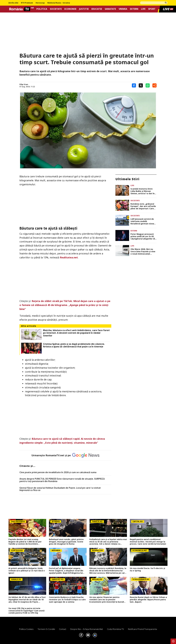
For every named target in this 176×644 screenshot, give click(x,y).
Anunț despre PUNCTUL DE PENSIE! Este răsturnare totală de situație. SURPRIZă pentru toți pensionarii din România (62, 480)
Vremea (123, 9)
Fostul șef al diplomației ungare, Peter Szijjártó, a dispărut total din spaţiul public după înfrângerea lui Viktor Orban (66, 571)
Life (143, 9)
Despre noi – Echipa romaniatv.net (87, 629)
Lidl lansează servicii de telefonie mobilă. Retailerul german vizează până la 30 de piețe (143, 221)
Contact (63, 629)
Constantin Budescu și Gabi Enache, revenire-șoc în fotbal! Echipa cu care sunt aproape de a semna (67, 600)
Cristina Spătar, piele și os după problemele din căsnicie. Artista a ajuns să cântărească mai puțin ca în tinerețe (74, 345)
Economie (70, 9)
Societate (56, 9)
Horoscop (40, 3)
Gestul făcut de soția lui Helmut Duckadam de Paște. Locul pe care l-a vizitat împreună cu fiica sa (60, 489)
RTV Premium (27, 3)
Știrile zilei (13, 3)
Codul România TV (115, 629)
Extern (134, 9)
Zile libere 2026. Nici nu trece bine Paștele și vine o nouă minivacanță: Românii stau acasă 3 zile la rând (143, 252)
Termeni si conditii (46, 629)
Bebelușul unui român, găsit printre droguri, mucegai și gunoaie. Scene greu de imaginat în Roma (66, 542)
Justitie (84, 9)
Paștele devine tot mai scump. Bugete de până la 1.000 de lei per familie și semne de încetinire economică (25, 542)
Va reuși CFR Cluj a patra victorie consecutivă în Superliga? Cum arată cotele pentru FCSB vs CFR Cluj (26, 611)
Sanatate (110, 9)
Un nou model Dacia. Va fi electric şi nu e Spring (147, 570)
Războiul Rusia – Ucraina (59, 3)
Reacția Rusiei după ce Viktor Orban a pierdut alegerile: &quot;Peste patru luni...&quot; (148, 600)
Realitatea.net (69, 257)
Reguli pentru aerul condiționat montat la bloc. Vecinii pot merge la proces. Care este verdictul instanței (148, 542)
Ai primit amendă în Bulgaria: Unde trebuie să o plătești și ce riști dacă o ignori (27, 571)
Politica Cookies (26, 629)
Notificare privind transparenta (142, 629)
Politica (42, 9)
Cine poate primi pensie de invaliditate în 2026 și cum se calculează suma (58, 472)
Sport (152, 9)
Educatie (97, 9)
